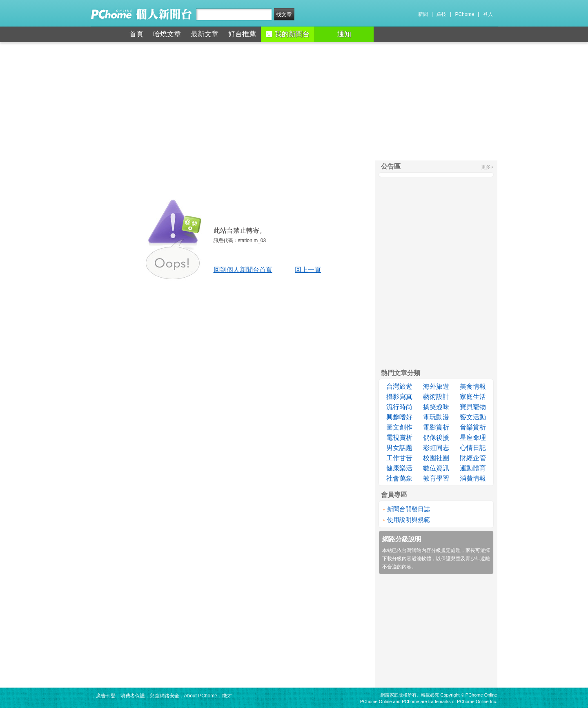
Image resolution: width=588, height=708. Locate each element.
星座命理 (473, 437)
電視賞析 (399, 437)
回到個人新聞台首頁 (243, 270)
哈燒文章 (167, 34)
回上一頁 (308, 270)
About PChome (201, 696)
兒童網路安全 (165, 696)
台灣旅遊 (399, 386)
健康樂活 (399, 468)
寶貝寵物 (473, 407)
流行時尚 (399, 407)
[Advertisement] (294, 101)
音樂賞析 (473, 427)
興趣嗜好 (399, 417)
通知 (344, 34)
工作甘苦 (399, 458)
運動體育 (473, 468)
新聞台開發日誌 (409, 509)
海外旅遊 (436, 386)
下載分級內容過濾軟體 (407, 559)
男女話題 (399, 448)
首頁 (136, 34)
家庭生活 (473, 397)
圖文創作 (399, 427)
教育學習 (436, 478)
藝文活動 (473, 417)
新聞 (423, 14)
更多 (486, 167)
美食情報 (473, 386)
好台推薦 (242, 34)
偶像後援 (436, 437)
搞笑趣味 (436, 407)
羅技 (441, 14)
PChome (464, 14)
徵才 (227, 696)
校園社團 (436, 458)
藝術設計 (436, 397)
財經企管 (473, 458)
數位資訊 (436, 468)
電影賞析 (436, 427)
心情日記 (473, 448)
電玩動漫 (436, 417)
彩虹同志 (436, 448)
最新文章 (205, 34)
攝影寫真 (399, 397)
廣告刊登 (106, 696)
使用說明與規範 (409, 520)
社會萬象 (399, 478)
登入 (488, 14)
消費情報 (473, 478)
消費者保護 (133, 696)
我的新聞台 (288, 34)
